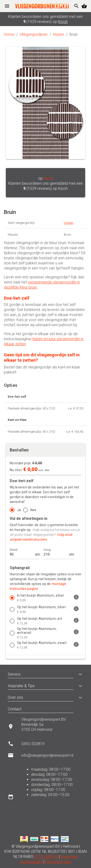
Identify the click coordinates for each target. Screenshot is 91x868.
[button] (78, 674)
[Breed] (22, 552)
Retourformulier (58, 862)
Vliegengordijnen (34, 34)
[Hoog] (56, 552)
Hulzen (58, 34)
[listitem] (45, 598)
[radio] (14, 510)
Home (9, 34)
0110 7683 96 (46, 857)
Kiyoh (63, 22)
